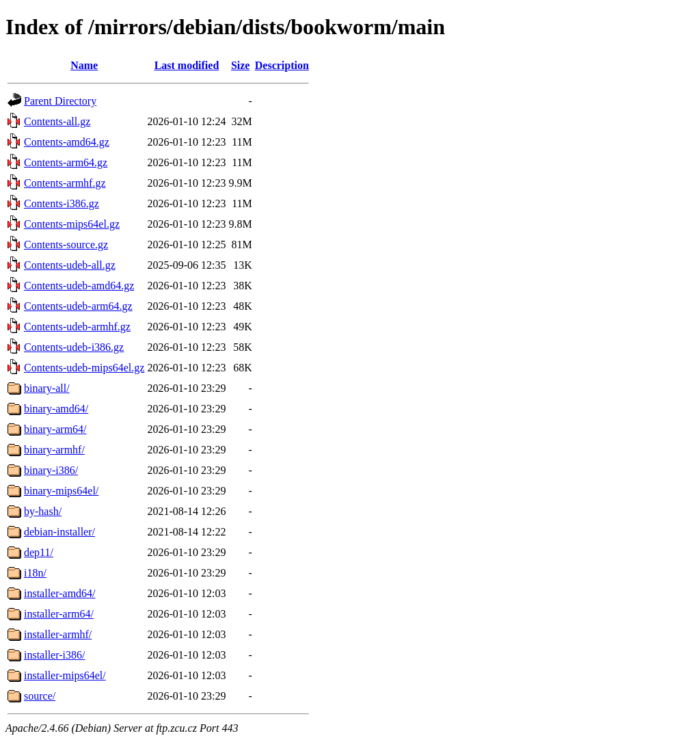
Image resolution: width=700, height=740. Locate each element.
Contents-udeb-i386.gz (74, 347)
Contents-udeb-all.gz (70, 265)
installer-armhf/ (58, 634)
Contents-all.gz (57, 121)
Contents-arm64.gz (66, 162)
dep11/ (39, 552)
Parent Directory (60, 101)
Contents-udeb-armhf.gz (77, 327)
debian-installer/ (59, 532)
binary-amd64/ (56, 409)
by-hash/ (43, 511)
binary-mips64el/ (61, 491)
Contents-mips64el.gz (72, 224)
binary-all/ (47, 388)
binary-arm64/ (55, 429)
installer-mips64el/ (65, 675)
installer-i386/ (54, 655)
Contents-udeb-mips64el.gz (84, 368)
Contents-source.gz (66, 245)
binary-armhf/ (54, 450)
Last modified (187, 65)
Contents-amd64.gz (67, 142)
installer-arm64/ (59, 614)
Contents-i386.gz (62, 203)
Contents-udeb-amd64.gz (79, 286)
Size (241, 65)
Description (282, 65)
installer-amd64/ (60, 593)
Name (84, 65)
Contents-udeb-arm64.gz (78, 306)
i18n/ (35, 573)
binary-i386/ (51, 470)
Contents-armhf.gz (65, 183)
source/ (40, 696)
